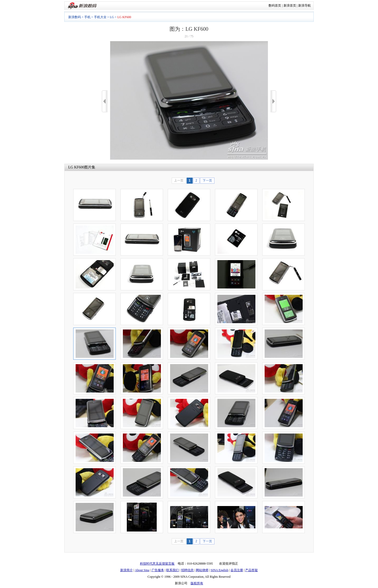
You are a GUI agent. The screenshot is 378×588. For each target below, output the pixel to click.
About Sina (142, 570)
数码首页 (275, 6)
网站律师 (202, 570)
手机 (87, 17)
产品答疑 (251, 570)
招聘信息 (187, 570)
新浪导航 (304, 6)
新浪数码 (75, 17)
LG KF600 (76, 167)
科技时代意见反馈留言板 (157, 564)
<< (105, 101)
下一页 (207, 180)
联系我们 (172, 570)
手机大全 (100, 17)
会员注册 (237, 570)
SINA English (219, 570)
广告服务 (158, 570)
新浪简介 (127, 570)
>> (273, 101)
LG (112, 17)
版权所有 (197, 583)
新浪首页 (290, 6)
